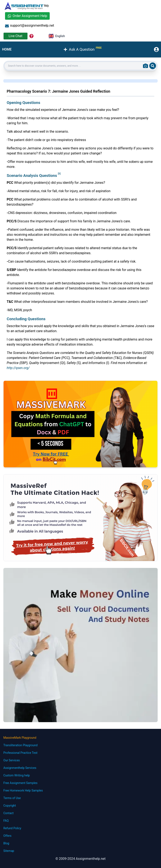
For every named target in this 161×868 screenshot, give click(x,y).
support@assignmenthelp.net (30, 26)
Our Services (12, 760)
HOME (7, 49)
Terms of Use (12, 798)
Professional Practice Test (20, 753)
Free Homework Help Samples (23, 790)
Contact (8, 813)
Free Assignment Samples (20, 783)
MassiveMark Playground (20, 738)
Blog (6, 843)
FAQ (6, 821)
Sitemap (9, 851)
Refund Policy (12, 828)
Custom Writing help (17, 775)
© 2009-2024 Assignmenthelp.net (80, 859)
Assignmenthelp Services (20, 768)
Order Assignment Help (27, 16)
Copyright (10, 806)
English (57, 36)
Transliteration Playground (20, 745)
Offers (7, 836)
